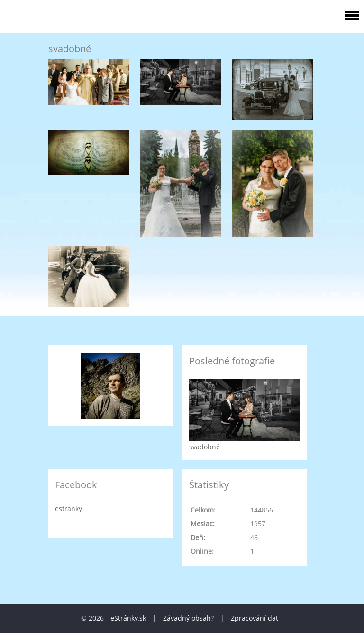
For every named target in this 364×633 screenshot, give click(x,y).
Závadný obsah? (188, 618)
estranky (68, 508)
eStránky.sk (128, 618)
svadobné (205, 447)
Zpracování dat (255, 618)
